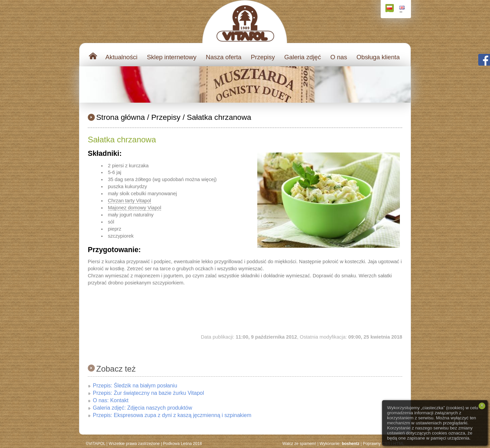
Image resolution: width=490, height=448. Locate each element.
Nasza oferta (224, 57)
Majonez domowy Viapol (135, 208)
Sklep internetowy (172, 57)
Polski (390, 9)
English (403, 9)
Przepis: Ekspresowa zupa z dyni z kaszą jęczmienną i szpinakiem (172, 415)
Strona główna (121, 117)
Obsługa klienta (378, 57)
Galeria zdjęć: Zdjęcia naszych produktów (142, 408)
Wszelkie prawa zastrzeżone (134, 444)
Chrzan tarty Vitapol (129, 201)
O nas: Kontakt (111, 400)
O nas (339, 57)
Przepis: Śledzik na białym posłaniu (135, 386)
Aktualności (121, 57)
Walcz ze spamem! (299, 444)
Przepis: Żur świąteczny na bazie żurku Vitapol (148, 393)
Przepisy (263, 57)
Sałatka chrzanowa (219, 117)
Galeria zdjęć (303, 57)
